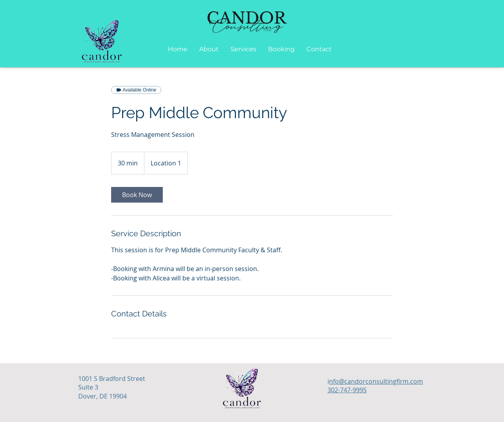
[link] (137, 195)
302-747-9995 (347, 390)
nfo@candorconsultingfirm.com (376, 381)
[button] (243, 49)
